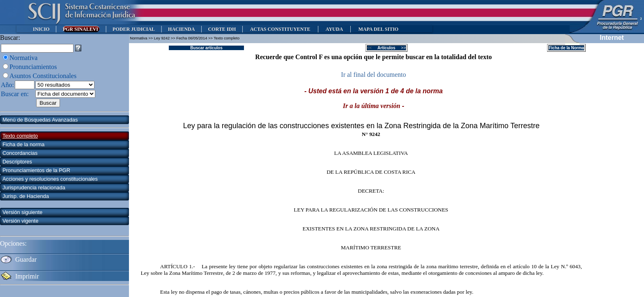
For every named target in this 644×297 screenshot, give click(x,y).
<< (372, 48)
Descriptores (17, 162)
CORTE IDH (222, 29)
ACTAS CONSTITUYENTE (280, 29)
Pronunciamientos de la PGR (36, 170)
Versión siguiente (22, 212)
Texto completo (20, 136)
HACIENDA (181, 29)
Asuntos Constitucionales (43, 76)
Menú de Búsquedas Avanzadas (40, 120)
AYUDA (334, 29)
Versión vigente (21, 221)
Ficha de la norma (23, 144)
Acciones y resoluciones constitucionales (50, 179)
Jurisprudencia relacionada (34, 188)
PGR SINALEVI (81, 29)
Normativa (23, 58)
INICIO (41, 29)
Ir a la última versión (372, 106)
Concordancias (20, 153)
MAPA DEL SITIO (378, 29)
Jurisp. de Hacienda (26, 196)
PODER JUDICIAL (134, 29)
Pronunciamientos (33, 67)
